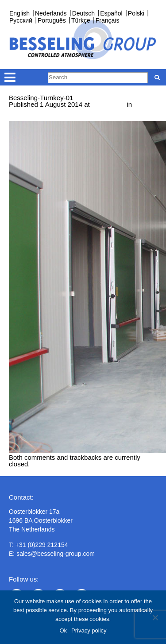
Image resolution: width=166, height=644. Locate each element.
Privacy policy (89, 630)
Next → (20, 118)
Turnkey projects (33, 111)
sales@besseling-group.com (56, 554)
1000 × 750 (108, 104)
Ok (63, 630)
